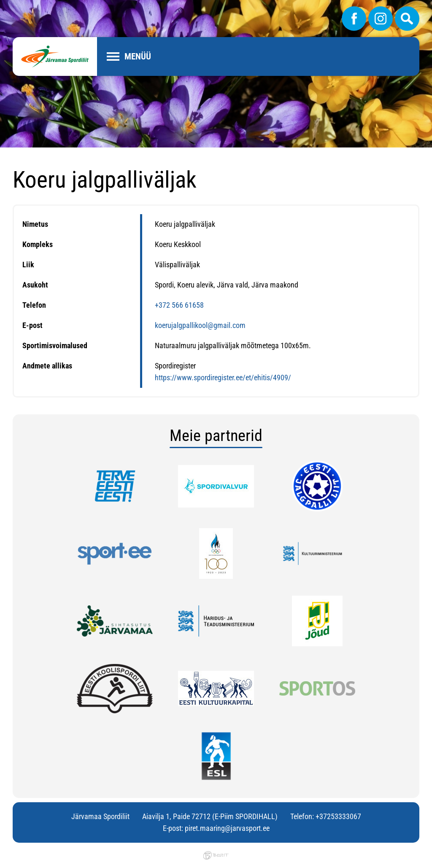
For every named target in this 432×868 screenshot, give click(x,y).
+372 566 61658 (179, 305)
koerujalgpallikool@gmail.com (200, 325)
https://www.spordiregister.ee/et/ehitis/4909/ (223, 378)
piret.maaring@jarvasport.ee (227, 828)
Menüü (138, 56)
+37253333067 (338, 816)
